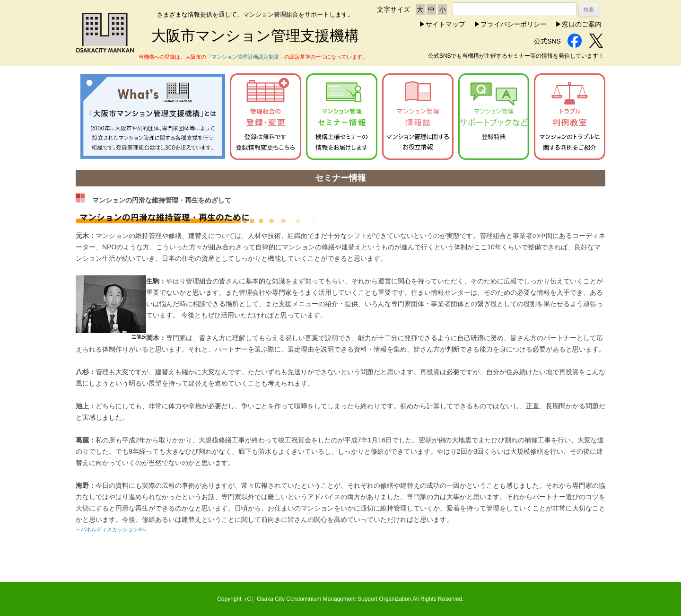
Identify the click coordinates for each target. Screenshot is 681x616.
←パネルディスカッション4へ (111, 529)
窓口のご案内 (582, 24)
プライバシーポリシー (514, 24)
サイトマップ (445, 24)
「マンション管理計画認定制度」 (245, 57)
